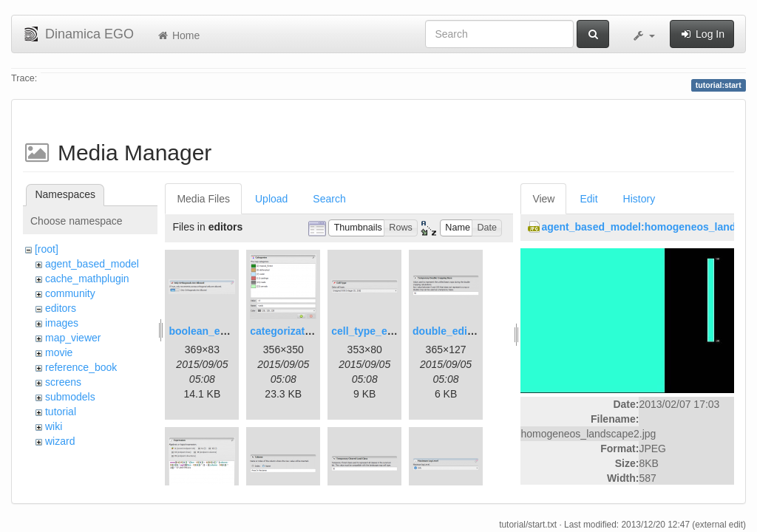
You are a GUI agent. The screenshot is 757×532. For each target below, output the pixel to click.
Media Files (203, 199)
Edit (588, 199)
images (62, 323)
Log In (702, 34)
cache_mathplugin (87, 279)
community (70, 293)
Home (178, 35)
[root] (47, 249)
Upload (271, 199)
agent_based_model (92, 264)
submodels (70, 397)
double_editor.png (457, 331)
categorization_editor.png (313, 331)
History (639, 199)
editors (61, 308)
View (543, 199)
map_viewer (73, 338)
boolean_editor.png (216, 331)
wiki (54, 426)
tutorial (61, 412)
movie (59, 352)
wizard (60, 441)
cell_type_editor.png (381, 331)
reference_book (81, 367)
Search (329, 199)
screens (63, 382)
